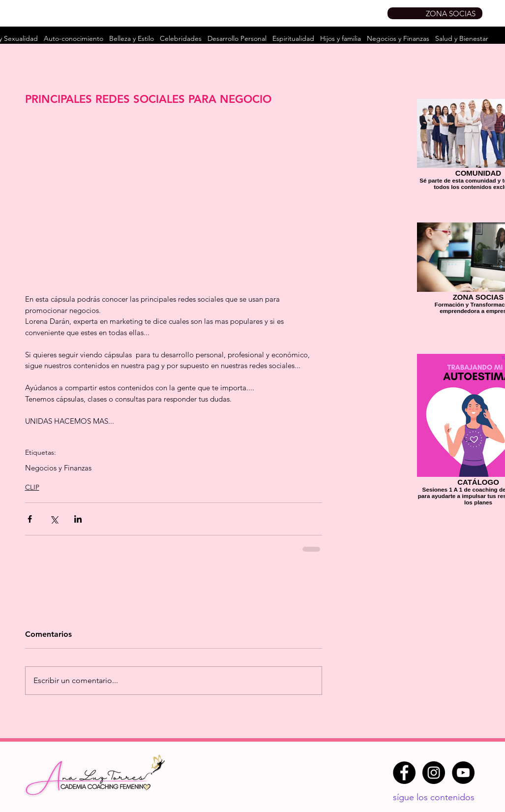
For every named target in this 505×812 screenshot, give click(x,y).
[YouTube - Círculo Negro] (463, 773)
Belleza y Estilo (132, 38)
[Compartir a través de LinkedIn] (78, 519)
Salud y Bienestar (462, 38)
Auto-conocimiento (74, 38)
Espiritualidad (293, 38)
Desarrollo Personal (237, 38)
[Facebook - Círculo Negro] (404, 773)
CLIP (32, 487)
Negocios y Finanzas (398, 38)
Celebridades (181, 38)
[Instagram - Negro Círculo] (434, 773)
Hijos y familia (341, 38)
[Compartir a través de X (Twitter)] (54, 519)
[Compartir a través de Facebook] (30, 519)
